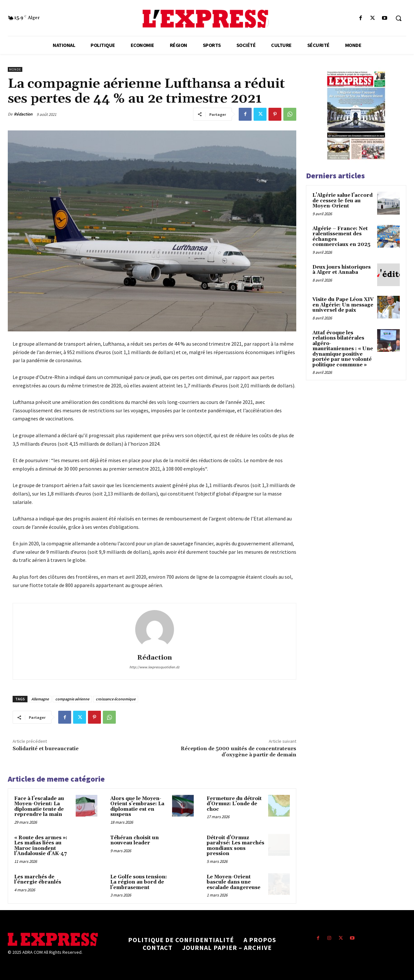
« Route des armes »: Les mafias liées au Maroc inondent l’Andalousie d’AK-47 (41, 846)
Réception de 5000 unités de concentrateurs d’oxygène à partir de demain (239, 752)
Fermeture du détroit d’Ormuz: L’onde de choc (234, 804)
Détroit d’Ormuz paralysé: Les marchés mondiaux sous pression (235, 846)
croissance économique (116, 699)
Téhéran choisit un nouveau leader (135, 841)
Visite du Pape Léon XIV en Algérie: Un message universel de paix (343, 305)
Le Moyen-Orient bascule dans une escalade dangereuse (234, 882)
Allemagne (40, 699)
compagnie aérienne (72, 699)
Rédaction (23, 114)
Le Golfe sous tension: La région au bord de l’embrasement (139, 882)
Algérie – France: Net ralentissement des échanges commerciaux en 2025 (341, 237)
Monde (15, 69)
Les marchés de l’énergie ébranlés (38, 880)
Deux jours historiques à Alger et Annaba (342, 270)
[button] (398, 18)
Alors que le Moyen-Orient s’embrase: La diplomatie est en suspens (137, 807)
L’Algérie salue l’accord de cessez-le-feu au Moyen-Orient (343, 201)
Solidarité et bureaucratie (46, 749)
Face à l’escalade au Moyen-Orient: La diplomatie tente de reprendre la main (39, 807)
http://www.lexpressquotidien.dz (154, 667)
